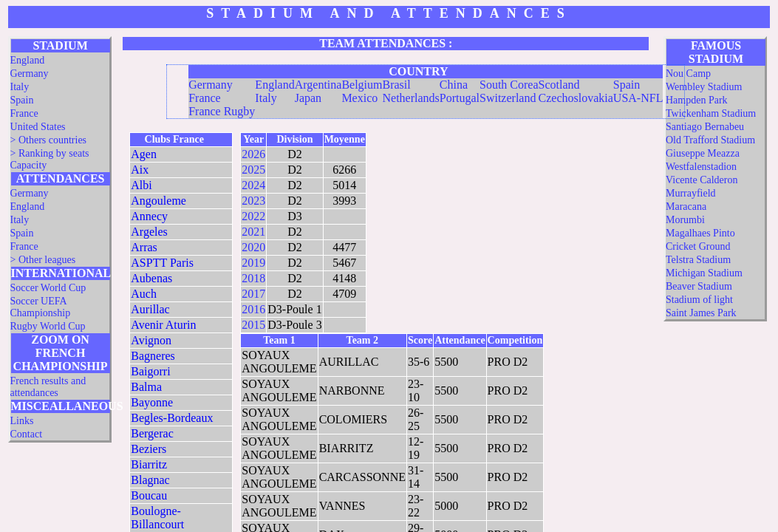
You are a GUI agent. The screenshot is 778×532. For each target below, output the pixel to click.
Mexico (359, 98)
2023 (253, 201)
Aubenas (151, 278)
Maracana (686, 207)
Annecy (149, 216)
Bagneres (153, 356)
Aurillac (150, 309)
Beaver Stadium (699, 286)
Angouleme (158, 201)
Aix (140, 170)
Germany (30, 74)
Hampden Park (697, 100)
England (28, 60)
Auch (144, 294)
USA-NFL (638, 98)
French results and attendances (48, 387)
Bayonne (152, 402)
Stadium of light (699, 300)
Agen (144, 154)
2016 (253, 309)
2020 (253, 247)
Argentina (318, 85)
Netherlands (410, 98)
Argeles (149, 232)
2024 (253, 185)
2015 (253, 325)
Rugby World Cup (48, 326)
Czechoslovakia (576, 98)
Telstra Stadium (698, 260)
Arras (144, 247)
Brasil (396, 85)
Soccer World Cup (48, 288)
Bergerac (152, 433)
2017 (253, 294)
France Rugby (222, 111)
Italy (20, 87)
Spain (22, 100)
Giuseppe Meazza (703, 153)
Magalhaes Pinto (700, 233)
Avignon (151, 340)
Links (22, 421)
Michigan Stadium (704, 273)
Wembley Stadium (704, 87)
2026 (253, 154)
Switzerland (508, 98)
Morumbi (685, 220)
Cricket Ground (698, 246)
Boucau (149, 495)
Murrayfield (691, 193)
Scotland (559, 85)
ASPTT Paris (162, 263)
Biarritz (149, 464)
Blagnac (150, 480)
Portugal (460, 98)
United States (38, 127)
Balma (146, 387)
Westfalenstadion (701, 167)
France (24, 113)
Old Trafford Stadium (710, 140)
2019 (253, 263)
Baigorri (150, 371)
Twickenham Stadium (711, 113)
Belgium (362, 85)
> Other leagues (43, 260)
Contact (27, 434)
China (454, 85)
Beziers (149, 449)
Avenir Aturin (163, 325)
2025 (253, 170)
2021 (253, 232)
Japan (308, 98)
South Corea (509, 85)
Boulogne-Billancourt (157, 518)
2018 (253, 278)
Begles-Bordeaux (172, 418)
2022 (253, 216)
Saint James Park (701, 313)
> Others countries (49, 140)
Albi (141, 185)
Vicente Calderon (702, 180)
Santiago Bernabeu (705, 127)
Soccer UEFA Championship (41, 307)
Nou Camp (688, 74)
